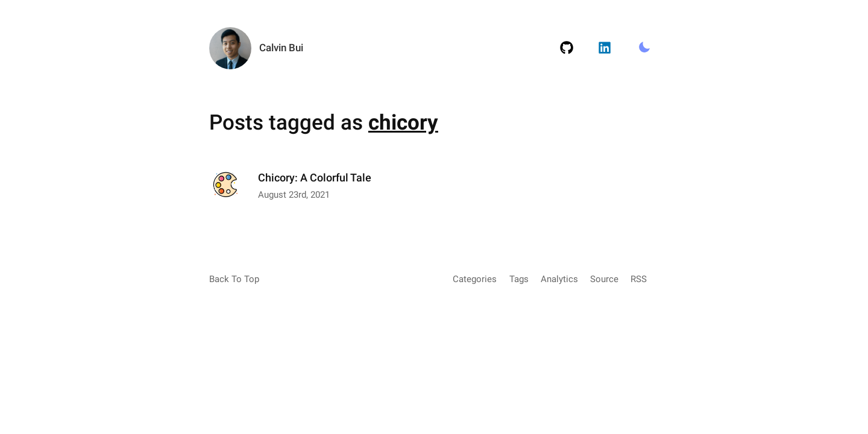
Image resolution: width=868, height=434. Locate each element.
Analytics (559, 279)
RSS (639, 279)
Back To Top (234, 279)
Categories (475, 279)
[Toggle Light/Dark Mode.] (644, 48)
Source (604, 279)
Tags (519, 279)
